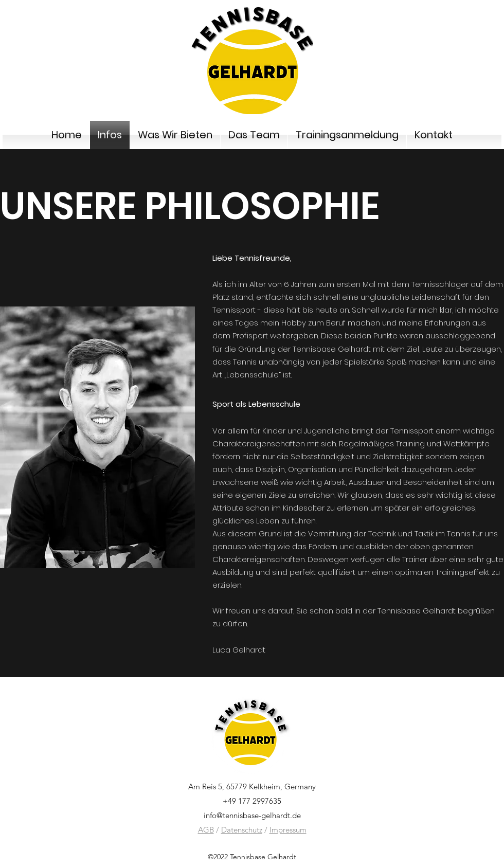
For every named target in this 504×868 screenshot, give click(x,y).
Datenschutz (242, 830)
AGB (206, 830)
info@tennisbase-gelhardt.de (252, 815)
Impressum (288, 830)
